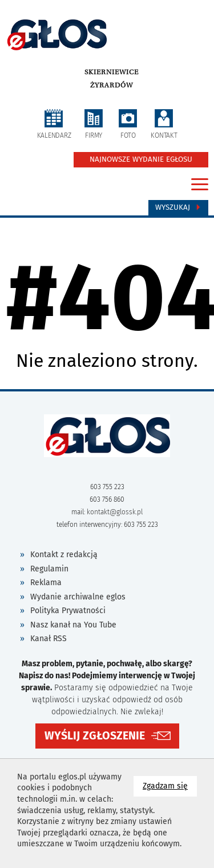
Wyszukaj (178, 207)
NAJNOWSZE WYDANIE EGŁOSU (141, 159)
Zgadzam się (170, 785)
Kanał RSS (49, 639)
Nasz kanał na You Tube (73, 625)
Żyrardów (112, 85)
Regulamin (49, 569)
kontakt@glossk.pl (115, 512)
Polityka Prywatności (68, 611)
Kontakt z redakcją (64, 555)
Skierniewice (112, 72)
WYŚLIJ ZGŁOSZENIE (95, 736)
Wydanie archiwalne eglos (78, 597)
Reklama (46, 583)
